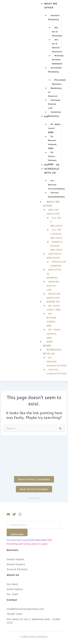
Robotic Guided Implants (57, 246)
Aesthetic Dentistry (54, 256)
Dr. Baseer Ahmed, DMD (52, 320)
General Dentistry (17, 569)
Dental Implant (15, 559)
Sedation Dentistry (54, 296)
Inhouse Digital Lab (53, 286)
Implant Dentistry (53, 212)
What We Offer (51, 205)
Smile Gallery (15, 589)
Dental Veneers (16, 564)
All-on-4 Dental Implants (56, 234)
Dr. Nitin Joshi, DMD (54, 308)
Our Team (12, 594)
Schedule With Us (52, 353)
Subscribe (17, 534)
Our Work (48, 344)
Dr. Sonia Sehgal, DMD (54, 334)
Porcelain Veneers (58, 264)
